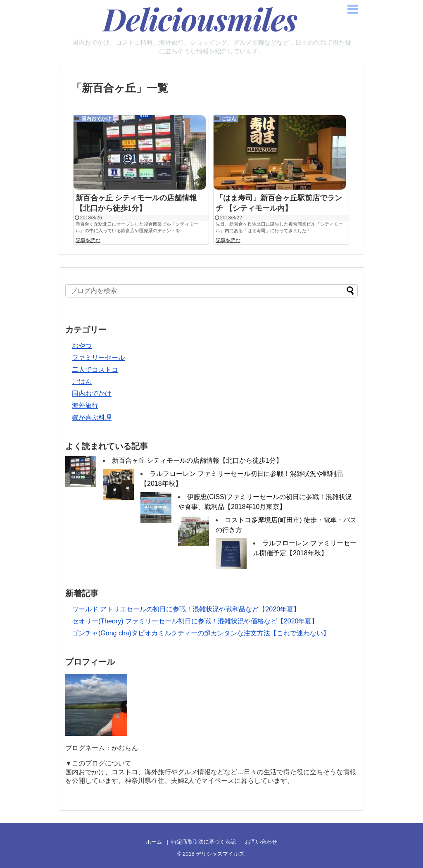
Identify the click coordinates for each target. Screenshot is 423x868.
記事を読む (88, 242)
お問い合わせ (261, 842)
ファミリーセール (98, 358)
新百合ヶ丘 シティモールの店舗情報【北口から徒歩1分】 (197, 460)
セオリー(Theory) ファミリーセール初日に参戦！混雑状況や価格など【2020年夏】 (195, 621)
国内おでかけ (96, 119)
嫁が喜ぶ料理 (92, 417)
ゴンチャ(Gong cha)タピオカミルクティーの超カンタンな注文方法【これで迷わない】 (201, 633)
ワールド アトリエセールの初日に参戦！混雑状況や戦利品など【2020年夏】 (186, 609)
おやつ (82, 346)
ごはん (229, 119)
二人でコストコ (95, 370)
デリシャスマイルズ (220, 854)
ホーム (154, 842)
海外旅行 (85, 405)
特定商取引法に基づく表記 (204, 842)
